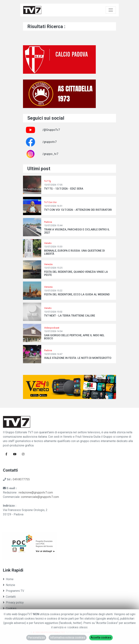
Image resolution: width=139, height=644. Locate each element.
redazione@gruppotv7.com (36, 492)
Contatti (9, 597)
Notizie (9, 585)
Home (8, 579)
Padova (48, 222)
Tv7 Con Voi (50, 202)
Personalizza (36, 638)
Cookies (10, 608)
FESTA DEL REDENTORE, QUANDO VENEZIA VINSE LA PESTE (76, 273)
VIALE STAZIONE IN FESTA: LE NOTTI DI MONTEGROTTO (78, 358)
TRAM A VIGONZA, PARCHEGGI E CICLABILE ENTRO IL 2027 (77, 231)
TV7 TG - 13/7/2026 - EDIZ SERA (64, 189)
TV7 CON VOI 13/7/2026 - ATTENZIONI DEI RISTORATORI (78, 210)
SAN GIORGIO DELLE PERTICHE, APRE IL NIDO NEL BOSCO (74, 337)
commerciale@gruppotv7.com (40, 497)
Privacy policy (13, 602)
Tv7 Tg (48, 181)
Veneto (48, 243)
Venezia (48, 264)
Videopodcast (52, 328)
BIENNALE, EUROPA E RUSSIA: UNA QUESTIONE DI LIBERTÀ (74, 252)
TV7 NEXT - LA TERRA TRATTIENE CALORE (70, 316)
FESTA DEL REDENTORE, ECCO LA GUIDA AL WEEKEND (77, 295)
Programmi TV (13, 591)
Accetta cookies (101, 638)
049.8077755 (21, 479)
